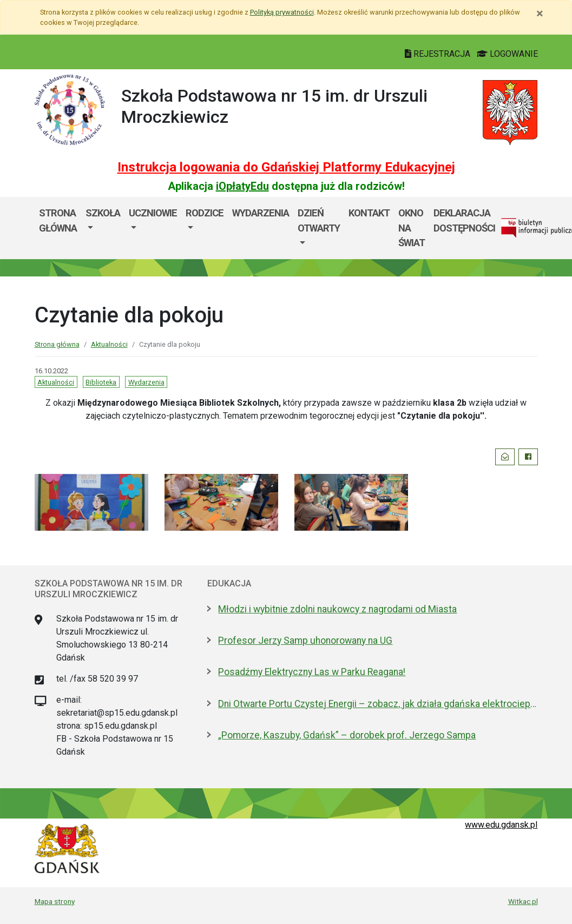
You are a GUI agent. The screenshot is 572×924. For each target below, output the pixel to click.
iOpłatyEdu (242, 186)
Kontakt (369, 213)
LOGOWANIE (507, 54)
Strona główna (58, 220)
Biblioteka (101, 382)
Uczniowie (153, 213)
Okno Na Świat (412, 228)
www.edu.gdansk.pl (501, 825)
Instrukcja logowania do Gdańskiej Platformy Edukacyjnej (286, 167)
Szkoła (103, 213)
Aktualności (109, 344)
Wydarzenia (261, 213)
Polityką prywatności (282, 12)
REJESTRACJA (439, 54)
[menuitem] (103, 228)
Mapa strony (55, 901)
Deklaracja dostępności (464, 220)
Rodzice (205, 213)
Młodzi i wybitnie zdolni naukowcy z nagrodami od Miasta (337, 609)
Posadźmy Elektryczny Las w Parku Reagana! (312, 672)
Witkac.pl (523, 901)
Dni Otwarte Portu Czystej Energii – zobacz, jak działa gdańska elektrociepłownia (378, 704)
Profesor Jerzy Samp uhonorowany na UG (305, 641)
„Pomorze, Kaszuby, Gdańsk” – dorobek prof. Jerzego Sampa (347, 735)
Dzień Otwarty (319, 220)
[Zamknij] (540, 14)
